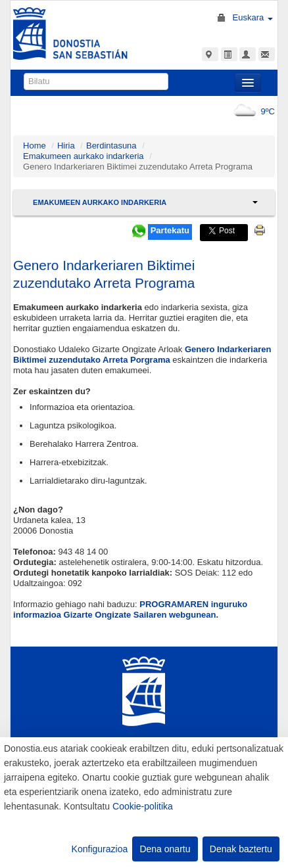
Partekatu (170, 230)
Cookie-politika (143, 806)
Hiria (66, 146)
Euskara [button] (253, 17)
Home (35, 146)
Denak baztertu (241, 849)
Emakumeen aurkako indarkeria (84, 156)
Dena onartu (165, 849)
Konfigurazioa (100, 849)
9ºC (252, 111)
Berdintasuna (111, 146)
